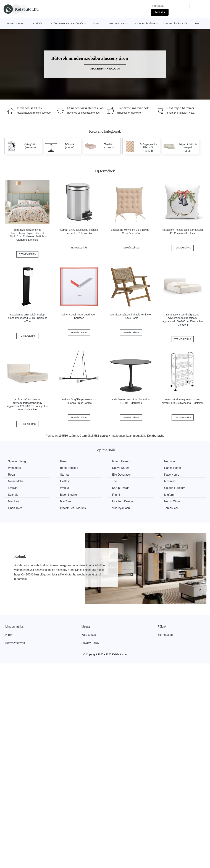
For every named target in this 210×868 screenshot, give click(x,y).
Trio (115, 481)
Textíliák (37, 24)
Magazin (87, 627)
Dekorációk (117, 24)
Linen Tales (15, 508)
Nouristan (170, 461)
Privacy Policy (90, 643)
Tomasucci (171, 508)
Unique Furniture (175, 488)
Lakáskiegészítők (144, 24)
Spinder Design (18, 461)
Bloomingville (69, 495)
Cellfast (65, 481)
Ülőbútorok (15, 24)
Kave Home (172, 475)
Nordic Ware (172, 501)
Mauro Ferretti (121, 461)
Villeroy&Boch (121, 508)
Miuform (169, 495)
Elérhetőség (165, 635)
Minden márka (14, 627)
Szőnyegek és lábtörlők (67, 24)
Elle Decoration (122, 475)
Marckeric (14, 501)
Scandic (13, 495)
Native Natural (121, 468)
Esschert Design (123, 501)
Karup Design (121, 488)
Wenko (65, 488)
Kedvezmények (15, 643)
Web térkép (89, 635)
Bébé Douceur (69, 468)
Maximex (170, 481)
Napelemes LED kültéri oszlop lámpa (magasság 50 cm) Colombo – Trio (27, 318)
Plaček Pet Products (73, 508)
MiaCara (65, 501)
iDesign (13, 488)
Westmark (14, 468)
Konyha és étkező (175, 24)
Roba (11, 475)
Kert (198, 24)
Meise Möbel (16, 481)
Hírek (9, 635)
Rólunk (162, 627)
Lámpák (96, 24)
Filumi (116, 495)
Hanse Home (173, 468)
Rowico (65, 461)
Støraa (64, 475)
